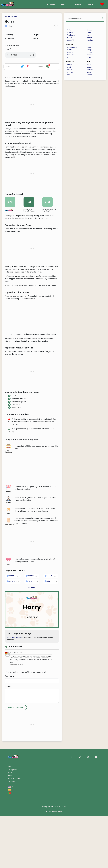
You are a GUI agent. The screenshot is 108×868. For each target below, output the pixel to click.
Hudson (12, 667)
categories (50, 4)
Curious (90, 52)
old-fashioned (9, 534)
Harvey (31, 661)
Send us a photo (14, 723)
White (69, 65)
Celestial (90, 32)
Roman (90, 67)
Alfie (48, 667)
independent (9, 607)
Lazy (69, 57)
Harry (16, 16)
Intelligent (71, 52)
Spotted (70, 72)
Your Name (10, 761)
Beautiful (71, 40)
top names (77, 4)
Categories (13, 855)
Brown (70, 70)
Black (69, 67)
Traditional (71, 35)
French (89, 75)
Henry (11, 661)
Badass (89, 38)
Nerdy (89, 35)
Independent (72, 47)
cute (8, 646)
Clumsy (90, 55)
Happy (89, 47)
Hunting (90, 40)
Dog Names (9, 16)
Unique (89, 30)
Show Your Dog (14, 864)
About (11, 861)
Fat (68, 75)
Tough (89, 50)
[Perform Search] (103, 18)
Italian (89, 72)
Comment (10, 772)
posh (8, 596)
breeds (64, 4)
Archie (49, 661)
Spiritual (70, 32)
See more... (32, 673)
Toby (30, 667)
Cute (69, 30)
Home (11, 852)
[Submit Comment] (16, 793)
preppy (8, 585)
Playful (70, 50)
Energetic (71, 55)
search (90, 4)
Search (11, 858)
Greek (89, 65)
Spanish (90, 70)
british (8, 574)
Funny (70, 38)
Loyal (89, 57)
